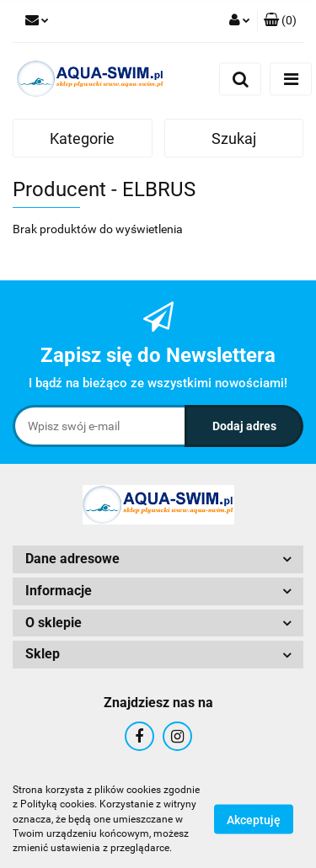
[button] (280, 21)
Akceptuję (254, 820)
